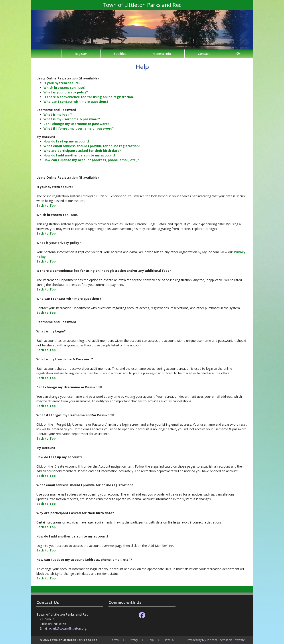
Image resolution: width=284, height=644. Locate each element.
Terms (114, 640)
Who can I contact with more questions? (76, 102)
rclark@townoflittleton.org (68, 628)
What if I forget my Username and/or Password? (75, 415)
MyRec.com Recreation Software (224, 640)
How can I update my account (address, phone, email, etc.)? (91, 160)
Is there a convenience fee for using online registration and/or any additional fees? (104, 271)
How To (169, 640)
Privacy (133, 640)
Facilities (120, 54)
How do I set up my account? (66, 141)
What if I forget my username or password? (79, 128)
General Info (162, 54)
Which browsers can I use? (65, 88)
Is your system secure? (62, 83)
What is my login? (58, 114)
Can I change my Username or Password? (69, 387)
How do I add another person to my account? (79, 155)
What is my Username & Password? (65, 359)
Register (81, 54)
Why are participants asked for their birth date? (82, 151)
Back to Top (46, 205)
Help (151, 640)
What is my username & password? (72, 119)
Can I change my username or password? (76, 124)
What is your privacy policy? (66, 92)
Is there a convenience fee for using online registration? (89, 97)
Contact (204, 54)
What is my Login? (51, 331)
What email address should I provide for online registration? (92, 146)
